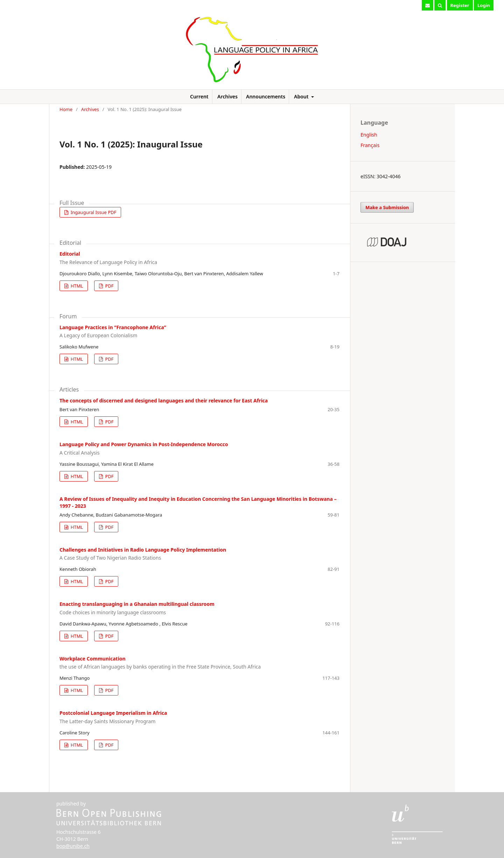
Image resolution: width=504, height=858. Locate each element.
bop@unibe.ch (73, 846)
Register (460, 5)
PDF (109, 286)
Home (66, 109)
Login (484, 5)
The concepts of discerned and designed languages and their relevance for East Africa (164, 400)
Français (370, 145)
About (302, 96)
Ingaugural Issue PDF (93, 212)
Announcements (266, 96)
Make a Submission (387, 207)
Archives (227, 96)
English (369, 135)
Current (199, 96)
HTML (76, 286)
